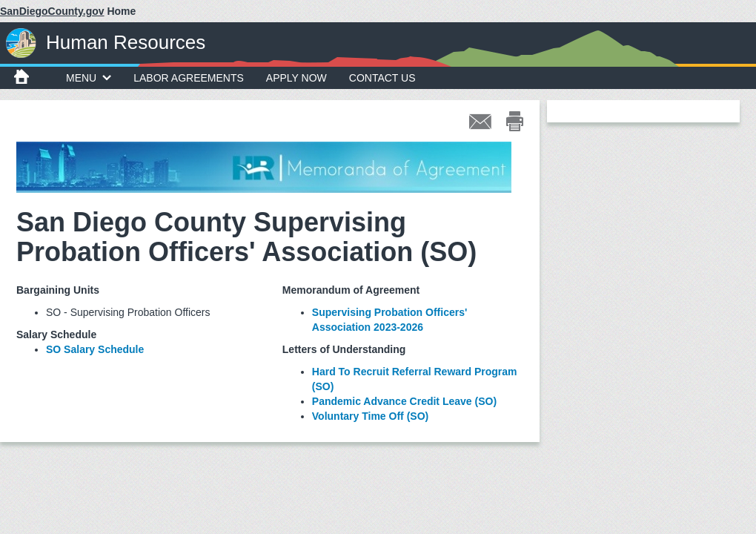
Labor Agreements (189, 78)
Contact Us (382, 78)
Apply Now (296, 78)
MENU (89, 78)
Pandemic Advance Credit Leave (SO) (404, 401)
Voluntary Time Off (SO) (370, 416)
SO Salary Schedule (95, 349)
